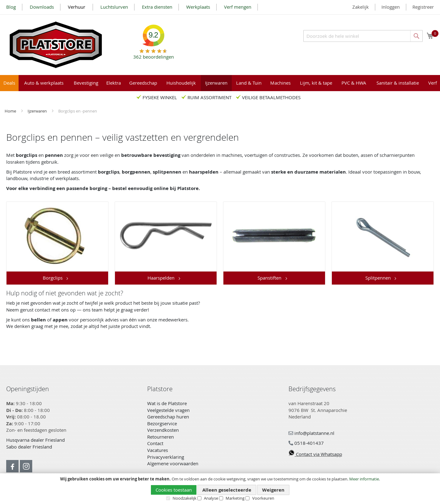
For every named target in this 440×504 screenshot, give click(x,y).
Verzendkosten (163, 430)
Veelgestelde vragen (168, 410)
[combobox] (363, 36)
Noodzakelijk (185, 498)
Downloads (42, 7)
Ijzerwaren (38, 111)
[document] (220, 489)
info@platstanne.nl (311, 433)
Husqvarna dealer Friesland (35, 440)
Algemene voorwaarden (173, 463)
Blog (11, 7)
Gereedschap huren (168, 417)
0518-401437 (306, 443)
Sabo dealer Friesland (29, 447)
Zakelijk (361, 7)
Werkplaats (198, 7)
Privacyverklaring (166, 457)
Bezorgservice (162, 423)
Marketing (235, 498)
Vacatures (158, 450)
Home (11, 111)
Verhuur (77, 7)
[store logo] (56, 45)
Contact (155, 443)
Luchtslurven (114, 7)
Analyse (211, 498)
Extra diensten (157, 7)
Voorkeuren (263, 498)
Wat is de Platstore (167, 403)
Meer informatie (364, 479)
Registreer (423, 7)
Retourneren (161, 437)
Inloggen (391, 7)
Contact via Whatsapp (315, 454)
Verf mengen (238, 7)
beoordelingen (154, 54)
